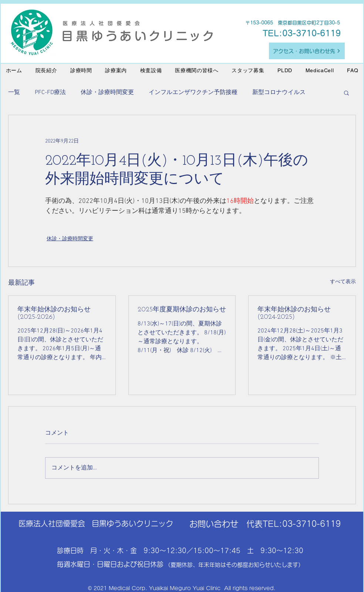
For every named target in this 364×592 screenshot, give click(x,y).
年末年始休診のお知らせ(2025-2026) (54, 313)
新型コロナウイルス (279, 93)
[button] (346, 93)
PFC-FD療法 (50, 93)
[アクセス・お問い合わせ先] (307, 51)
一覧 (14, 93)
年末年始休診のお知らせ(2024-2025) (294, 313)
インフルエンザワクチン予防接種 (193, 93)
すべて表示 (343, 282)
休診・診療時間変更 (107, 93)
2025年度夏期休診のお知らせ (182, 310)
